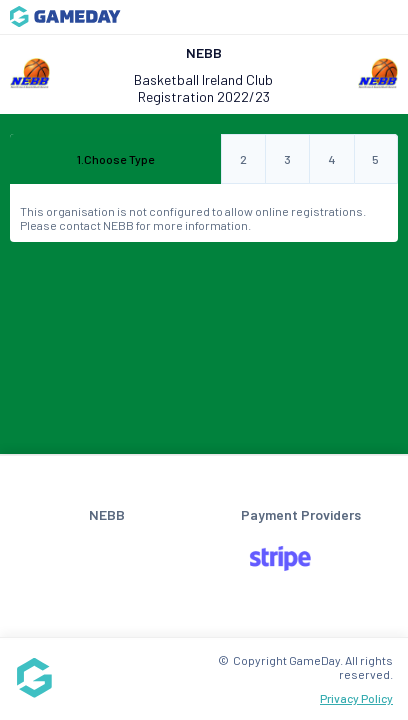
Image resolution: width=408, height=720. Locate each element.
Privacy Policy (356, 698)
